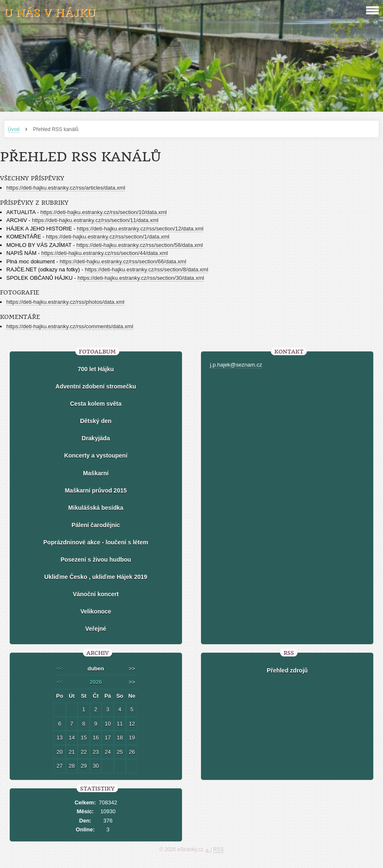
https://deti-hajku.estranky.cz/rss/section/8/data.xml (146, 269)
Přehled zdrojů (287, 670)
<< (60, 668)
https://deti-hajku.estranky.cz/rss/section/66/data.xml (123, 261)
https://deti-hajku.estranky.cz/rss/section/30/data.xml (141, 278)
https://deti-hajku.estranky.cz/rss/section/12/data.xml (140, 229)
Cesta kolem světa (96, 404)
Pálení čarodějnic (96, 525)
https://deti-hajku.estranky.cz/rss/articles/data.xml (66, 188)
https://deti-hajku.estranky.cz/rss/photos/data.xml (65, 302)
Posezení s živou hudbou (96, 560)
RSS (218, 849)
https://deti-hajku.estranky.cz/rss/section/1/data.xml (108, 237)
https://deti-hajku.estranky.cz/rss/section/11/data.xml (95, 220)
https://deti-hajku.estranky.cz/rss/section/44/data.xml (104, 253)
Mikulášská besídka (96, 508)
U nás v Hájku (50, 13)
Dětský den (96, 421)
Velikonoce (96, 611)
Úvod (13, 129)
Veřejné (96, 629)
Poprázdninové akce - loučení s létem (96, 542)
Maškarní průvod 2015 (96, 490)
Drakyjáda (96, 438)
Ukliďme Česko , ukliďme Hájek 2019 (96, 577)
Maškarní (96, 473)
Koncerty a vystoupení (96, 455)
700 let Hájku (96, 369)
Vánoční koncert (96, 594)
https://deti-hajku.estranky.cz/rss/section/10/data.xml (104, 212)
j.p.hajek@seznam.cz (236, 365)
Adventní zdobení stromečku (96, 386)
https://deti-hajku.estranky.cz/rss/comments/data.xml (70, 326)
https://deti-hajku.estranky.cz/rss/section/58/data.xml (139, 245)
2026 (96, 682)
